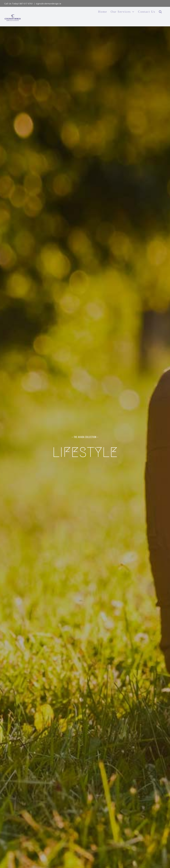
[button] (160, 12)
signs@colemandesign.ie (49, 4)
